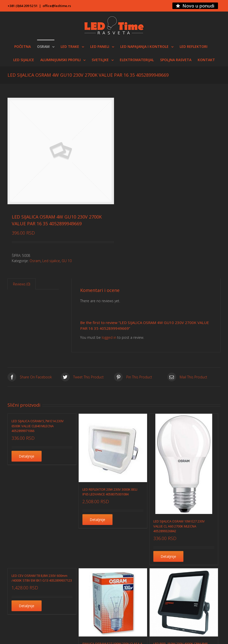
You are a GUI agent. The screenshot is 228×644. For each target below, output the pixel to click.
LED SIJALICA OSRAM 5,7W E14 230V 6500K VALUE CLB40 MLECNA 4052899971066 (38, 426)
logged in (109, 337)
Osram (35, 261)
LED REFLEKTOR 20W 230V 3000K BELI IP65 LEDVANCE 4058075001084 (110, 492)
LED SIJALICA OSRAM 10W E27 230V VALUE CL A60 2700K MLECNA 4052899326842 (179, 526)
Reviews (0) (22, 284)
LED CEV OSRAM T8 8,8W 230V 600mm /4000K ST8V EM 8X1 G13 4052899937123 (42, 578)
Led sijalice (51, 261)
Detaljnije (27, 456)
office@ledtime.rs (57, 6)
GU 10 (67, 261)
